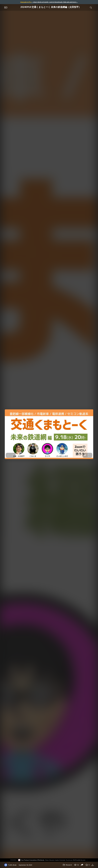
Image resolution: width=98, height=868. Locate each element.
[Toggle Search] (91, 7)
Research (67, 865)
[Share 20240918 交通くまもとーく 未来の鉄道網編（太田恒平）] (82, 865)
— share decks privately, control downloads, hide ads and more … (49, 2)
